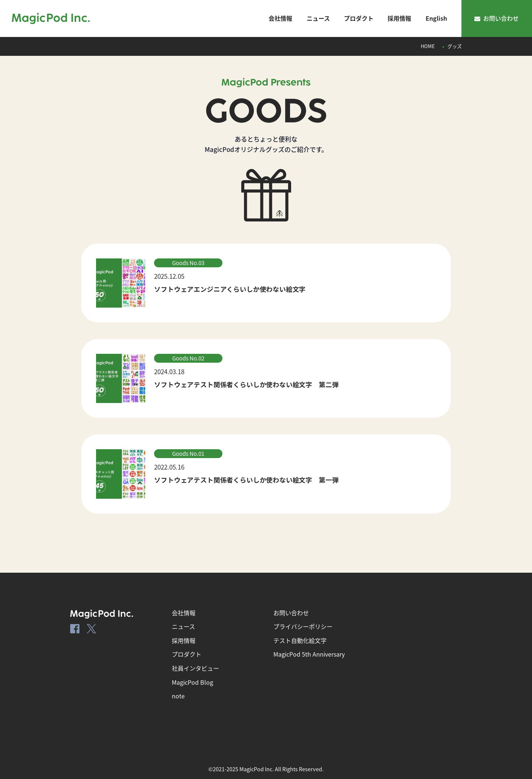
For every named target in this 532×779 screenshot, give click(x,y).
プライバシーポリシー (303, 626)
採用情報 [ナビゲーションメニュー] (399, 18)
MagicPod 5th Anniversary (309, 654)
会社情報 (184, 613)
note (178, 696)
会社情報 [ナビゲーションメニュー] (280, 18)
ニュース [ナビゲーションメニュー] (318, 18)
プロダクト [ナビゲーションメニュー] (359, 18)
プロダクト (187, 654)
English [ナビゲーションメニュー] (436, 18)
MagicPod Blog (192, 682)
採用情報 (184, 640)
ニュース (183, 626)
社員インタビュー (195, 668)
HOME (428, 46)
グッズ (455, 46)
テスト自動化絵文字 (300, 640)
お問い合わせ (497, 18)
